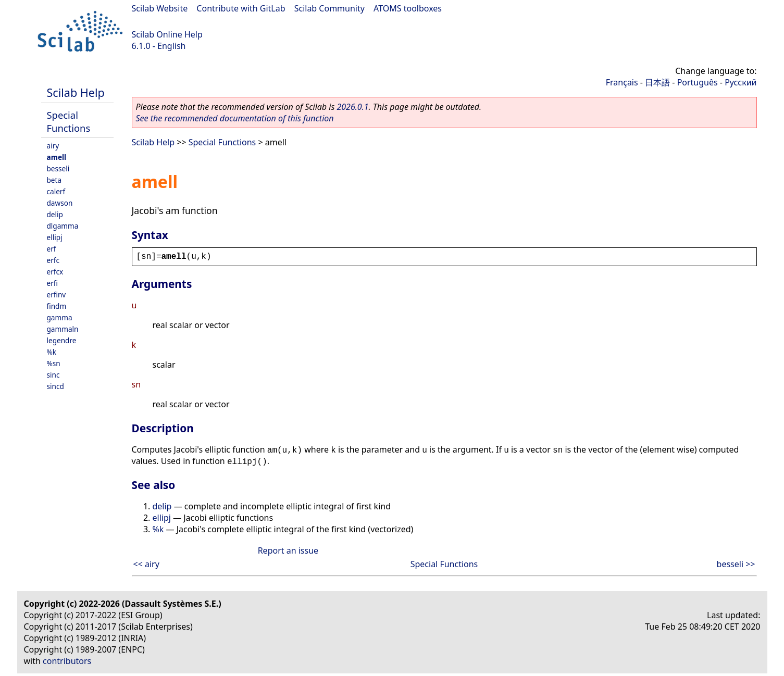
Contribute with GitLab (241, 8)
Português (698, 82)
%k (52, 352)
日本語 (657, 82)
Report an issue (288, 550)
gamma (60, 317)
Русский (741, 82)
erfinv (57, 295)
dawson (60, 203)
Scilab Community (329, 8)
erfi (52, 283)
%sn (54, 363)
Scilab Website (160, 8)
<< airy (146, 564)
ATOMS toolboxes (408, 8)
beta (54, 180)
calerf (56, 191)
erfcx (55, 272)
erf (52, 249)
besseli (58, 168)
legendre (62, 340)
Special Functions (69, 121)
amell (57, 157)
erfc (53, 260)
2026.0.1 (352, 107)
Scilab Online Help (167, 34)
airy (53, 146)
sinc (53, 375)
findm (57, 306)
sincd (55, 386)
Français (622, 82)
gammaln (63, 329)
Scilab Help (76, 92)
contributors (67, 661)
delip (55, 214)
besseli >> (736, 564)
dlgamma (63, 226)
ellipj (55, 237)
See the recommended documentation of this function (235, 118)
